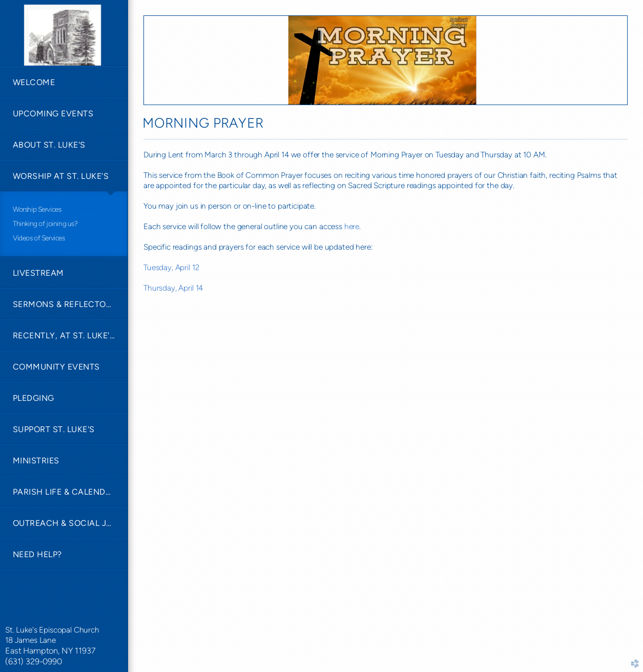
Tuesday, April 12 (171, 267)
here (352, 226)
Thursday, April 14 (173, 288)
